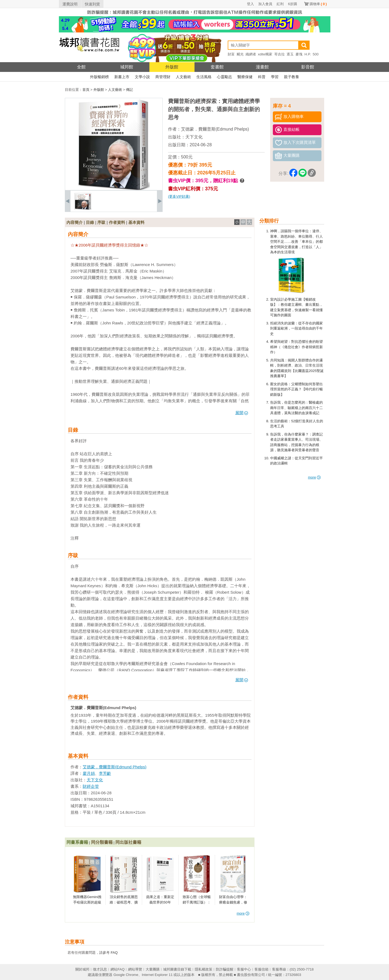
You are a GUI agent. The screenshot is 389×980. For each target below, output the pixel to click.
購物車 (318, 4)
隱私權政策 (204, 969)
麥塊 (299, 54)
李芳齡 (105, 773)
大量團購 (153, 969)
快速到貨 (92, 4)
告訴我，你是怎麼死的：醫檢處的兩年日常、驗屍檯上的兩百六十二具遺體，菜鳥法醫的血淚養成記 (296, 408)
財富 (231, 54)
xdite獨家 (265, 54)
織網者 (251, 54)
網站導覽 (135, 969)
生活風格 (204, 77)
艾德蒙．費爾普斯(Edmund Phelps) (215, 129)
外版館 (172, 67)
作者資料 (117, 222)
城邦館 (127, 67)
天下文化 (194, 137)
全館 (81, 67)
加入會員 (265, 4)
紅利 (280, 4)
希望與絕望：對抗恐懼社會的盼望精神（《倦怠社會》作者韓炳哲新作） (296, 347)
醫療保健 (245, 77)
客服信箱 (261, 969)
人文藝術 (183, 77)
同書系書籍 (77, 842)
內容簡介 (75, 222)
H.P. (308, 54)
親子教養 (291, 77)
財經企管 (91, 786)
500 (316, 54)
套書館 (217, 67)
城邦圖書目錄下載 (177, 969)
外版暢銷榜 (99, 77)
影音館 (308, 67)
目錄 (90, 222)
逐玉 (290, 54)
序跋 (101, 222)
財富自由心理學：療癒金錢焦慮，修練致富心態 (233, 902)
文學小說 (142, 77)
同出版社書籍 (128, 842)
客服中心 (244, 969)
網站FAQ (118, 969)
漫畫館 (262, 67)
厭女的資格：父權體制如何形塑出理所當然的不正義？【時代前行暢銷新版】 (296, 389)
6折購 (292, 4)
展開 (242, 413)
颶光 (240, 54)
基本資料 (136, 222)
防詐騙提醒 (225, 969)
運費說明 (70, 4)
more (314, 477)
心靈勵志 (224, 77)
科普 (262, 77)
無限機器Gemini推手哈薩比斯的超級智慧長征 (87, 902)
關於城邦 (82, 969)
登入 (250, 4)
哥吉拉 (279, 54)
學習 (275, 77)
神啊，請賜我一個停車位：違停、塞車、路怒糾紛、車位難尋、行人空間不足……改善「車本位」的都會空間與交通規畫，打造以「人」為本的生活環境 (296, 242)
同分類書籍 (102, 842)
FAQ (114, 953)
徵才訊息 (100, 969)
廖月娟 (89, 773)
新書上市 (122, 77)
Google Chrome (126, 975)
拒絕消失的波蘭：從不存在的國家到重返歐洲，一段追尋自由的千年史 (296, 328)
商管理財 (163, 77)
